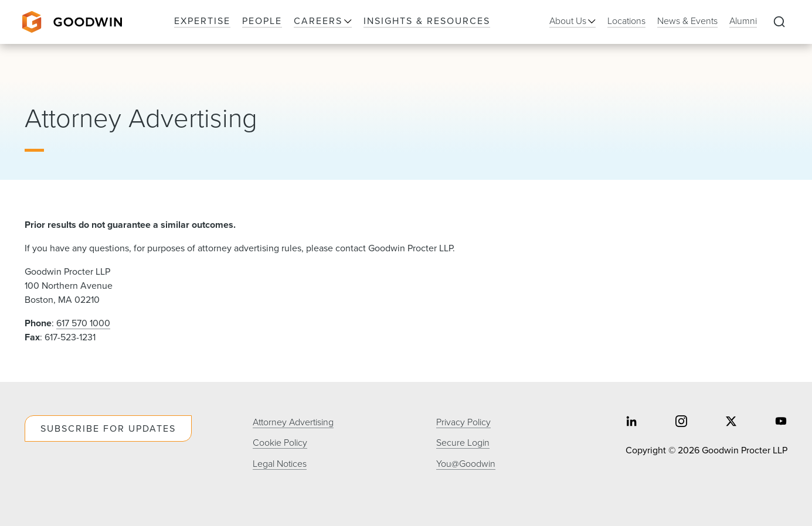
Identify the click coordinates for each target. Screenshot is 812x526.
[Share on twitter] (731, 423)
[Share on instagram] (681, 423)
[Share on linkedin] (631, 423)
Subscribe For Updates (108, 428)
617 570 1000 (83, 323)
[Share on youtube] (781, 423)
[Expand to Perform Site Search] (779, 22)
